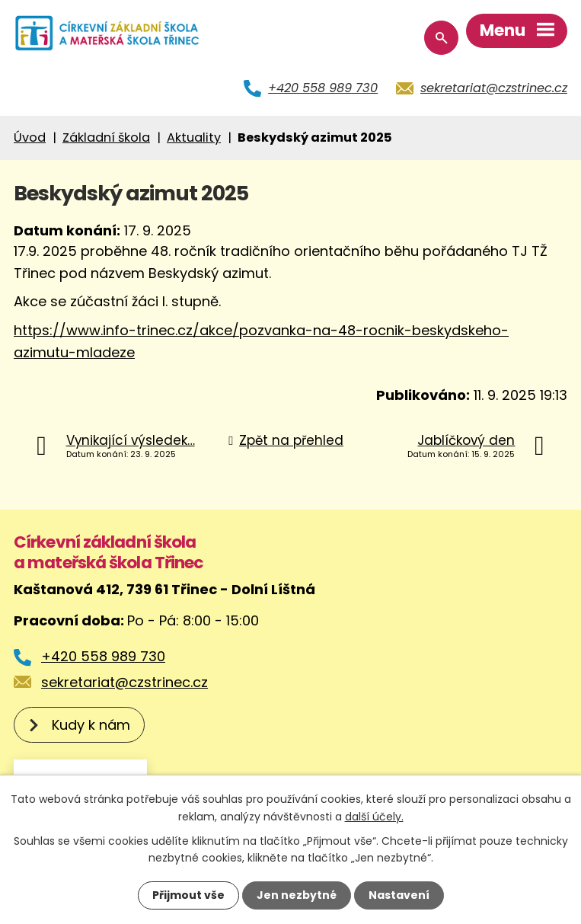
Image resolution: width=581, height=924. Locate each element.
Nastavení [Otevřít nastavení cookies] (399, 895)
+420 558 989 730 (323, 88)
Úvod (30, 137)
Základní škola (106, 137)
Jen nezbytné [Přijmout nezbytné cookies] (297, 895)
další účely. (374, 816)
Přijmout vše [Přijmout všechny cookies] (188, 895)
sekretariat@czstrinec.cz (494, 88)
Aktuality (194, 137)
